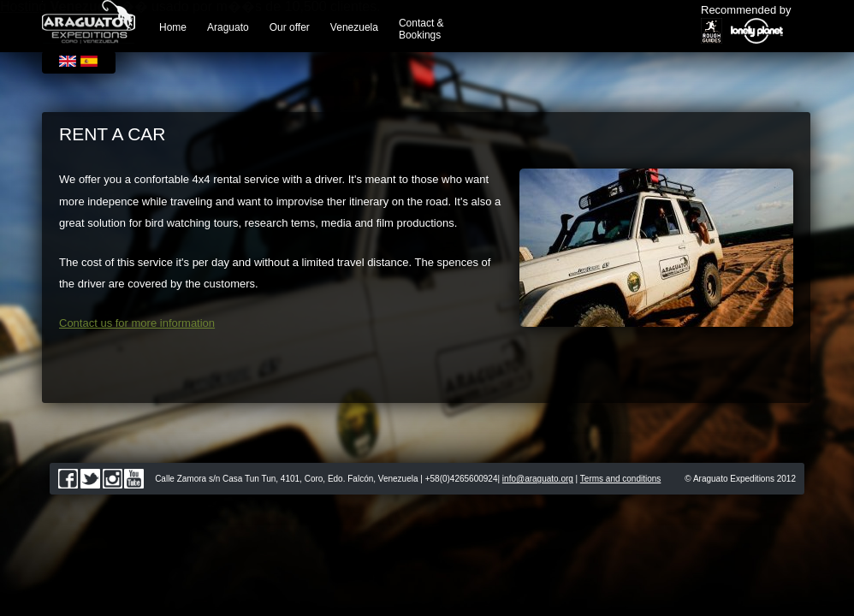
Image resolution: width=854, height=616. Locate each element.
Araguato (228, 27)
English (68, 61)
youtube (134, 479)
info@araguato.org (538, 479)
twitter (90, 479)
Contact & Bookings (421, 29)
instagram (113, 479)
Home (173, 27)
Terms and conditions (621, 479)
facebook (68, 479)
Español (89, 61)
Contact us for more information (137, 323)
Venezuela (354, 27)
